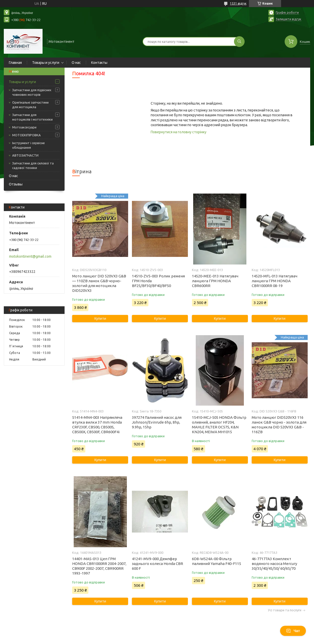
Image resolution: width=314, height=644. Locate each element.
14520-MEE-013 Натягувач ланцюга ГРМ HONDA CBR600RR (215, 281)
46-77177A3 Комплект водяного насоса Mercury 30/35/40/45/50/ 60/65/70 (274, 564)
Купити (100, 318)
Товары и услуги (46, 63)
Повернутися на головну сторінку (179, 132)
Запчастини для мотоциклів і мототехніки (32, 117)
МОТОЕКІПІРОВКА (26, 135)
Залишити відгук (289, 19)
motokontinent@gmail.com (30, 256)
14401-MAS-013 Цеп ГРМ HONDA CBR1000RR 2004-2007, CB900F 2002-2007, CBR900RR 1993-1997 (99, 566)
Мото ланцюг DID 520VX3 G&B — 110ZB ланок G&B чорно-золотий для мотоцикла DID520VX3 (99, 283)
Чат (293, 631)
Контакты (99, 63)
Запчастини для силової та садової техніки (33, 165)
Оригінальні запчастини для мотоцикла (30, 105)
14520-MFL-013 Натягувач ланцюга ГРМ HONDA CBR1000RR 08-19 (274, 281)
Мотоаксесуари (24, 127)
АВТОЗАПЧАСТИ (25, 155)
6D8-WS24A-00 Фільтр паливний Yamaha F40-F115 (217, 561)
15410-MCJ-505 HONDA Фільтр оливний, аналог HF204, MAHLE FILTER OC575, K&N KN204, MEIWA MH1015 (219, 425)
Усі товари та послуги (285, 610)
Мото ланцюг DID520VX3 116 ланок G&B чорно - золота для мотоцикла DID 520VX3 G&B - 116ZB (279, 425)
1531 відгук (238, 3)
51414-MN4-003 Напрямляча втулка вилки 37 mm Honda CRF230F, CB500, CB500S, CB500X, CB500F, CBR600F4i (97, 425)
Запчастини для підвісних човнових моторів (32, 92)
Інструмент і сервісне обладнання (28, 145)
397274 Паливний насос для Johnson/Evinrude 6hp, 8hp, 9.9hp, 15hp (157, 422)
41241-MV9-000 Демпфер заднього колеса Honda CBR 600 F (158, 564)
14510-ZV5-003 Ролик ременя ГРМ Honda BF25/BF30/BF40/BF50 (158, 281)
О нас (76, 63)
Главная (15, 63)
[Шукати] (239, 42)
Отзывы (16, 184)
